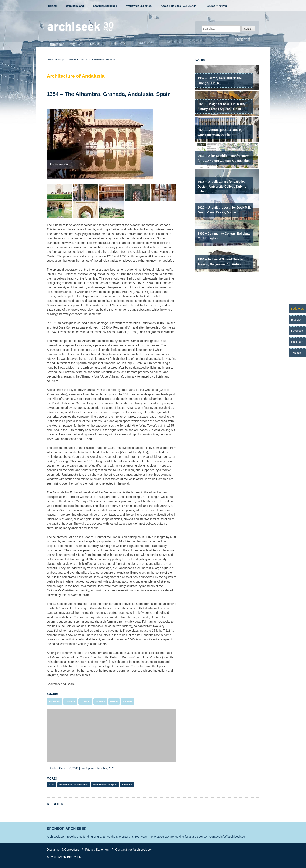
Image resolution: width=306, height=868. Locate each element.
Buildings (60, 60)
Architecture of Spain (77, 60)
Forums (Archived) (217, 6)
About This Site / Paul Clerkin (179, 6)
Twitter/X (70, 701)
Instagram (297, 342)
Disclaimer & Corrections (63, 850)
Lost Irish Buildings (105, 6)
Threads (128, 701)
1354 (52, 785)
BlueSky (100, 701)
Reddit (114, 701)
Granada (127, 785)
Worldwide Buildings (139, 6)
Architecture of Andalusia (103, 60)
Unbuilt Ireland (75, 6)
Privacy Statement (97, 850)
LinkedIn (85, 701)
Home (50, 60)
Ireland (52, 6)
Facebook (54, 701)
